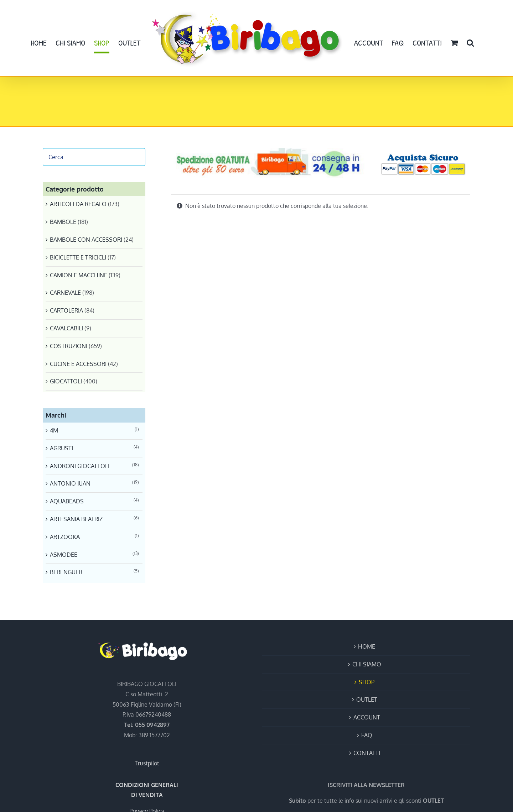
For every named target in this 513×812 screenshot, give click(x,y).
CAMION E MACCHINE (79, 275)
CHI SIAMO (367, 664)
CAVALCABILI (66, 328)
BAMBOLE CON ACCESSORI (86, 240)
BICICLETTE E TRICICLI (78, 257)
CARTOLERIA (66, 310)
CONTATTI (367, 753)
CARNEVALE (65, 293)
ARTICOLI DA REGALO (78, 204)
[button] (470, 43)
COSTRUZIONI (69, 346)
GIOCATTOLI (66, 381)
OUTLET (367, 700)
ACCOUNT (367, 717)
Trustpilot (147, 763)
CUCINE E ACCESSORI (78, 364)
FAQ (367, 735)
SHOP (367, 682)
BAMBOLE (63, 222)
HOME (367, 646)
